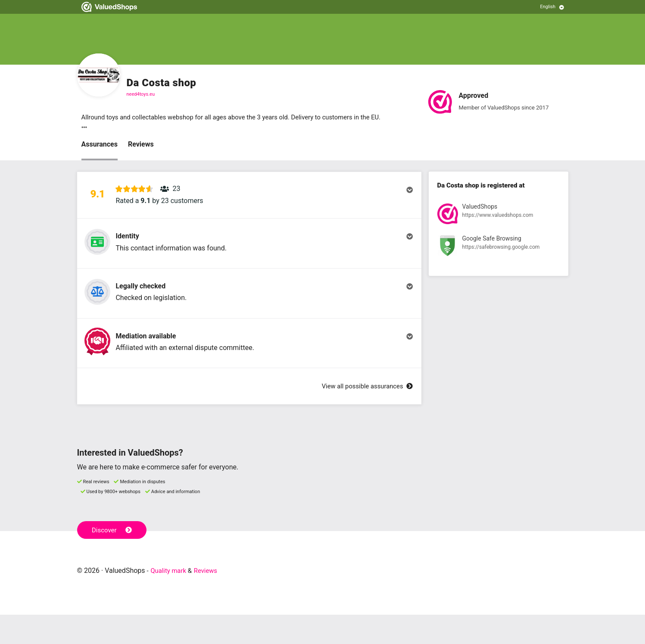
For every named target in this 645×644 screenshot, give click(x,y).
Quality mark (170, 600)
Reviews (141, 145)
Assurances (100, 145)
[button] (249, 200)
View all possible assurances (364, 415)
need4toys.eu (141, 94)
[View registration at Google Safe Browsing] (499, 249)
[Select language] (552, 7)
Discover (113, 559)
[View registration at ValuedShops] (499, 216)
